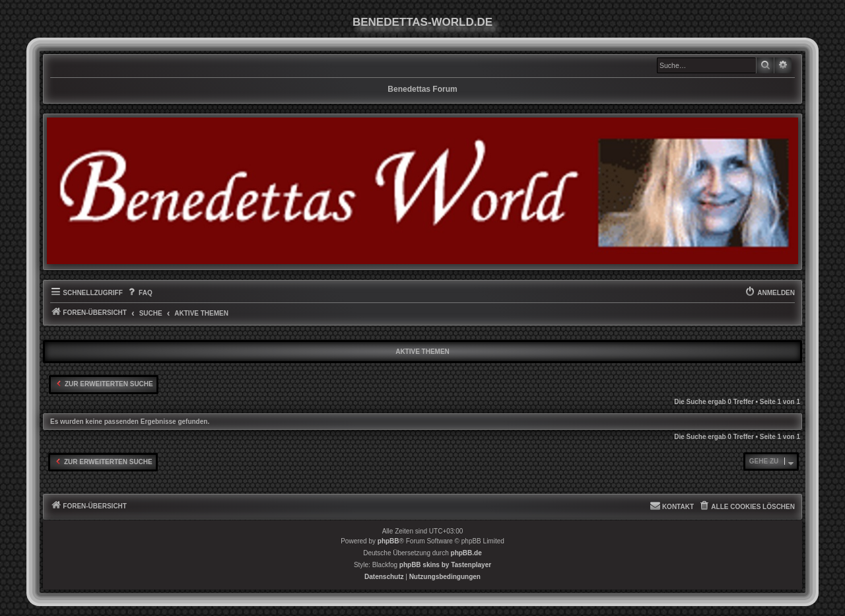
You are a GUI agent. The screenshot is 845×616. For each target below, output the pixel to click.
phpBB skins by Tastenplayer (445, 565)
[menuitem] (139, 293)
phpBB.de (466, 553)
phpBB (389, 541)
